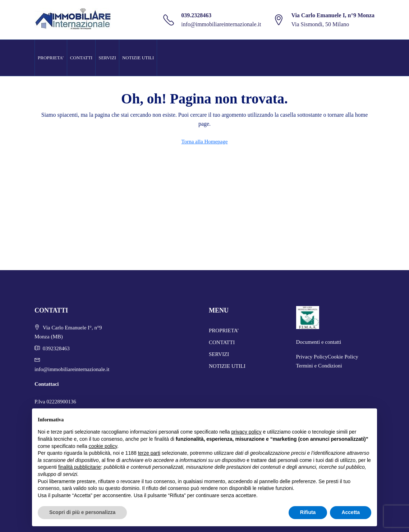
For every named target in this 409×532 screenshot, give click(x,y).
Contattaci (47, 384)
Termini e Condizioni (319, 366)
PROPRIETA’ (51, 58)
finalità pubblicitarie (80, 467)
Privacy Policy (312, 357)
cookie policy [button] (103, 446)
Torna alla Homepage (205, 142)
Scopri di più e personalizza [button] (82, 512)
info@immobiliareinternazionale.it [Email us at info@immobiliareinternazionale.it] (72, 369)
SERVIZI (107, 58)
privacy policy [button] (247, 432)
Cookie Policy (343, 357)
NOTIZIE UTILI (138, 58)
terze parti (149, 453)
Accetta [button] (351, 512)
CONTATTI (81, 58)
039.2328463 (196, 15)
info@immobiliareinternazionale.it (221, 24)
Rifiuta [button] (308, 512)
